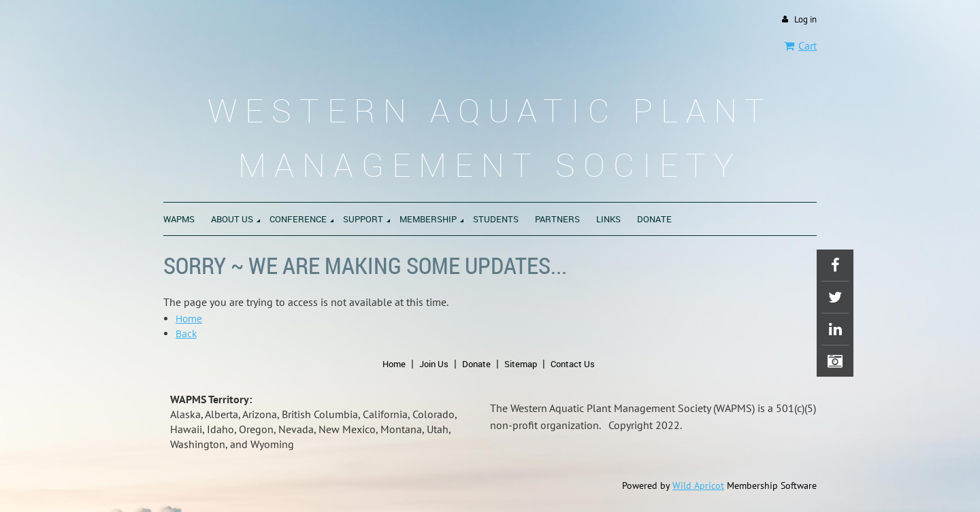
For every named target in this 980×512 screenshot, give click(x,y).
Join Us (434, 364)
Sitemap (521, 364)
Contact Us (573, 364)
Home (189, 319)
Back (186, 334)
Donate (476, 364)
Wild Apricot (698, 485)
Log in (805, 19)
